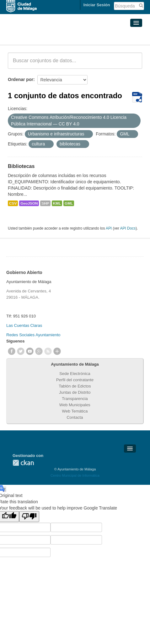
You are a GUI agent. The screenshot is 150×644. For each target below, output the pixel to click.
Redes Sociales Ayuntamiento (33, 335)
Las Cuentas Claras (24, 325)
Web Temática (75, 411)
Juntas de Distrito (75, 392)
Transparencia (75, 399)
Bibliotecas (21, 166)
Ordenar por (21, 79)
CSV (13, 203)
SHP (45, 203)
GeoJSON (29, 203)
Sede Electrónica (75, 374)
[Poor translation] (29, 517)
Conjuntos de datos (36, 37)
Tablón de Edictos (75, 386)
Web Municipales (75, 405)
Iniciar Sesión (97, 5)
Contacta (75, 417)
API (109, 228)
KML (57, 203)
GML (69, 203)
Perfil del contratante (75, 380)
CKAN (23, 463)
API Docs (128, 228)
